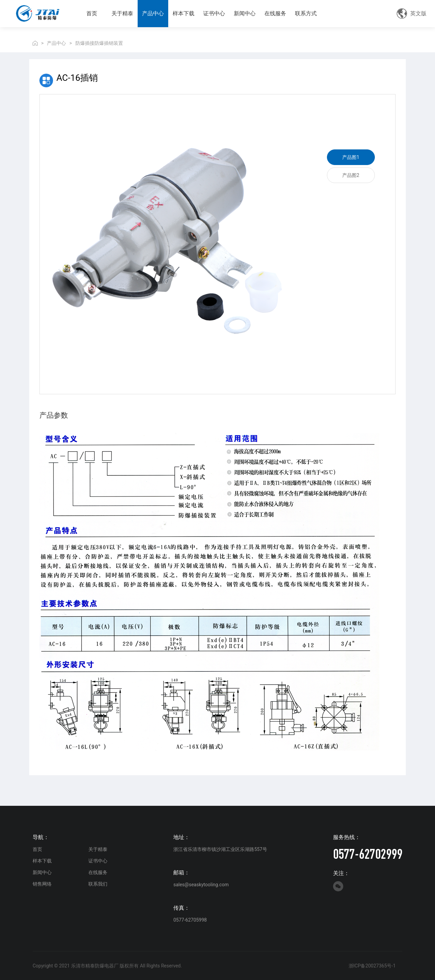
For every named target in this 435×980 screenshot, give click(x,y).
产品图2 (351, 175)
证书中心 (214, 13)
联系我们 (98, 884)
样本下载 (184, 13)
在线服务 (275, 13)
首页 (92, 13)
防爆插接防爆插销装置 (99, 43)
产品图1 (351, 157)
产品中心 (153, 13)
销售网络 (42, 884)
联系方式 (306, 13)
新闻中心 (245, 13)
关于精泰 (122, 13)
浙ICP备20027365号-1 (372, 966)
